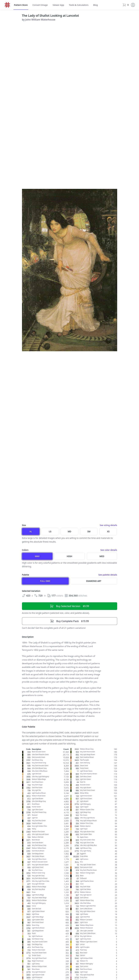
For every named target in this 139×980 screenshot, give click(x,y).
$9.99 (69, 606)
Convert (40, 5)
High (69, 556)
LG (50, 531)
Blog (96, 5)
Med (102, 556)
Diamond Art (94, 581)
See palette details (108, 575)
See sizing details (108, 525)
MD (69, 531)
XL (31, 531)
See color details (109, 550)
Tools (79, 5)
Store (21, 5)
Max (37, 556)
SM (89, 531)
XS (108, 531)
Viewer (58, 5)
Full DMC (45, 581)
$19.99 (69, 621)
